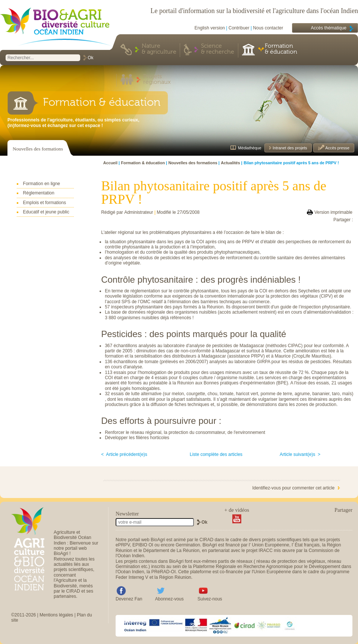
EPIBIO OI (143, 545)
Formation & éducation (281, 49)
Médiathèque (249, 148)
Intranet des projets (289, 148)
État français (307, 545)
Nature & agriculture (159, 49)
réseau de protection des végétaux (291, 561)
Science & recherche (218, 49)
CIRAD (206, 540)
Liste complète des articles (216, 454)
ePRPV (123, 545)
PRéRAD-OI (164, 572)
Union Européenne (270, 545)
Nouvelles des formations (38, 149)
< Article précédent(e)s (124, 454)
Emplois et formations (45, 203)
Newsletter (127, 514)
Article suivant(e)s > (300, 454)
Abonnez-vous (169, 599)
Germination (188, 545)
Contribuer (239, 28)
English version (210, 28)
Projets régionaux (157, 80)
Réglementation (39, 193)
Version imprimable (333, 212)
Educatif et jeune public (46, 212)
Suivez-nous (210, 599)
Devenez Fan (129, 599)
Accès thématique (329, 28)
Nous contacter (268, 28)
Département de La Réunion (171, 551)
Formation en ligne (42, 184)
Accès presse (337, 148)
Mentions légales (56, 615)
